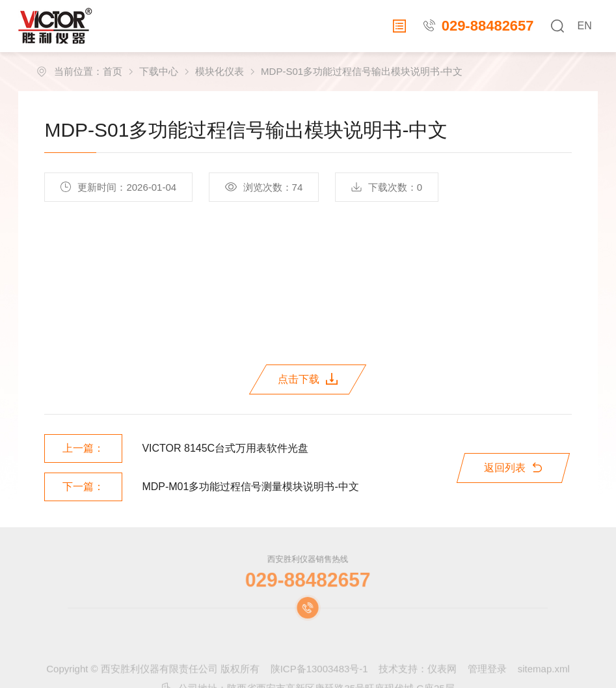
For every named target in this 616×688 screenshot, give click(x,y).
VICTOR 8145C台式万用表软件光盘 (225, 448)
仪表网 (442, 679)
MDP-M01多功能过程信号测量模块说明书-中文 (250, 487)
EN (584, 26)
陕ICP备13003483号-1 (319, 679)
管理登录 (487, 679)
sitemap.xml (544, 679)
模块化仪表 (220, 71)
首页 (113, 71)
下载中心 (159, 71)
